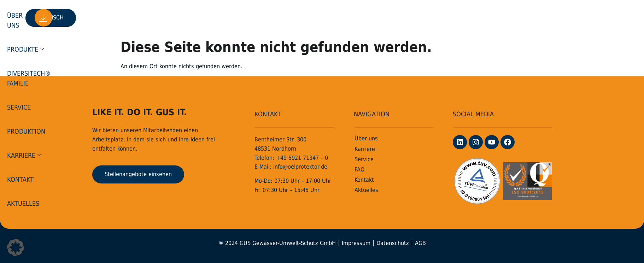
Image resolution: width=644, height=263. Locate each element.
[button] (16, 247)
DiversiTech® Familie (254, 17)
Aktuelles (464, 17)
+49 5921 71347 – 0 (302, 158)
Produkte (193, 18)
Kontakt (428, 17)
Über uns (153, 17)
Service (307, 17)
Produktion (345, 17)
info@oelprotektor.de (300, 167)
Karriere (388, 18)
